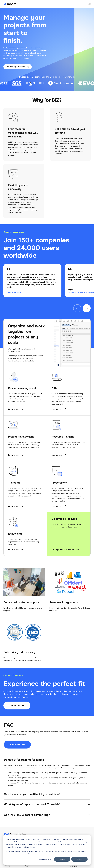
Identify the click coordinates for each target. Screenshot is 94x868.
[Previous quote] (77, 308)
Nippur (27, 866)
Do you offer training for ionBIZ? (25, 760)
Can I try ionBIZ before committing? (27, 815)
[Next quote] (87, 308)
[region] (47, 281)
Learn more (13, 409)
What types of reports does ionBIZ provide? (32, 805)
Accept (62, 859)
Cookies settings (45, 859)
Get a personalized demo (63, 550)
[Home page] (10, 4)
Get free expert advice (15, 67)
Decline (79, 859)
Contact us (15, 706)
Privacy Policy (30, 847)
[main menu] (90, 4)
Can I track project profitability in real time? (32, 794)
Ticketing (7, 866)
